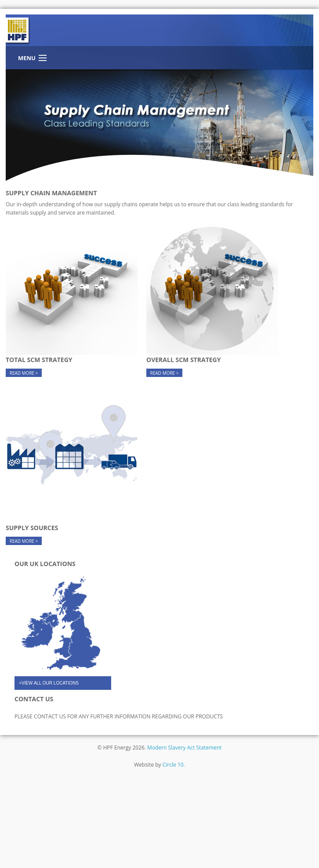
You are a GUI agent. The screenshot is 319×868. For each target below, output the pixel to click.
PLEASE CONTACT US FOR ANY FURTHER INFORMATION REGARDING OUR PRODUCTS (119, 716)
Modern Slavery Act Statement (184, 748)
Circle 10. (174, 765)
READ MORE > (24, 373)
